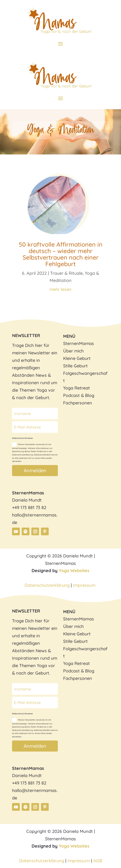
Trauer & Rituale (66, 273)
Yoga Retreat (77, 388)
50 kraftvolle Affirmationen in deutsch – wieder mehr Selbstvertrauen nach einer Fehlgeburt (61, 254)
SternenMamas (79, 343)
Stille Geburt (75, 366)
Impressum (85, 585)
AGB (98, 861)
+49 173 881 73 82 (29, 507)
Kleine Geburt (77, 358)
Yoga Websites (74, 571)
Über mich (73, 351)
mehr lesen (60, 289)
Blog (90, 395)
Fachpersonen (78, 403)
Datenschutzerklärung (47, 585)
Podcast (71, 395)
